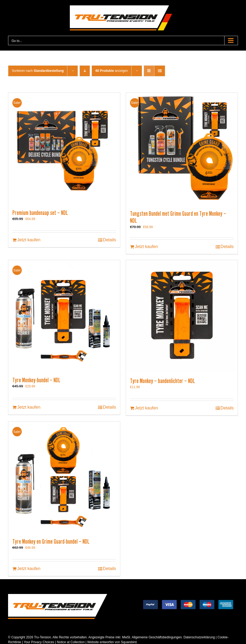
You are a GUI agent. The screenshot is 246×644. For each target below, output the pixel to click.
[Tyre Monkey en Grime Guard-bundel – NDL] (64, 477)
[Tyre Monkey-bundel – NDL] (64, 316)
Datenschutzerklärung (199, 637)
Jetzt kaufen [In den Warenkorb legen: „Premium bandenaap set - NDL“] (29, 240)
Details (109, 240)
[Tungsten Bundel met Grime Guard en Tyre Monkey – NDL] (182, 149)
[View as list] (160, 71)
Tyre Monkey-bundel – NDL (36, 380)
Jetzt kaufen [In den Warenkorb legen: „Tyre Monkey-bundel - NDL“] (29, 407)
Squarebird (128, 642)
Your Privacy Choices (39, 642)
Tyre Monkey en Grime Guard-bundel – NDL (51, 542)
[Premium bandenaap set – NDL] (64, 148)
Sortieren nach (38, 71)
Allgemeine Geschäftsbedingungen (157, 637)
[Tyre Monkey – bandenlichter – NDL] (182, 316)
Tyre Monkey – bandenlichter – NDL (162, 381)
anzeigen (112, 71)
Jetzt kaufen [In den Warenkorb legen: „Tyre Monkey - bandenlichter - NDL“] (146, 408)
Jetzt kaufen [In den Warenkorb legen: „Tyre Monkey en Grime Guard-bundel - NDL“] (29, 569)
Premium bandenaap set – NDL (40, 213)
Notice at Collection (71, 642)
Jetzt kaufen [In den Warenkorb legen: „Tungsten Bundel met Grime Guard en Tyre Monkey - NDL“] (146, 247)
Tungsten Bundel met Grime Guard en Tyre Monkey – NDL (178, 217)
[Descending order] (85, 71)
